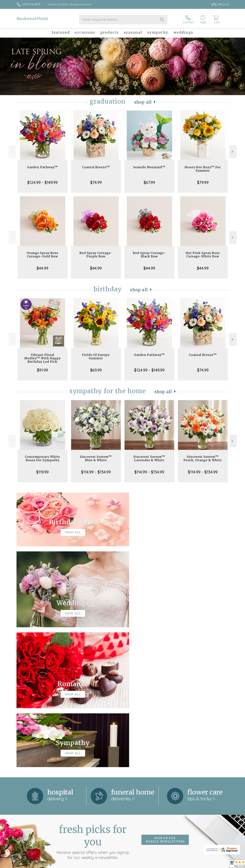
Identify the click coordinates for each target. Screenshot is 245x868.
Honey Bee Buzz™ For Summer (203, 169)
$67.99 (149, 182)
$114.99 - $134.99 (96, 472)
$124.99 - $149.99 (42, 182)
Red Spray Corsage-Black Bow (149, 255)
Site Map (220, 864)
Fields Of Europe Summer (96, 357)
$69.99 (96, 370)
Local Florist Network (199, 864)
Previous (12, 152)
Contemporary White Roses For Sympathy (42, 458)
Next (233, 152)
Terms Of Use (155, 864)
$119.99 (42, 472)
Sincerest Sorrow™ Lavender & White (149, 458)
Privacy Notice (175, 864)
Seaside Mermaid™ (149, 167)
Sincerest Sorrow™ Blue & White (96, 458)
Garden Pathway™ (42, 167)
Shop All (143, 102)
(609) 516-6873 (31, 4)
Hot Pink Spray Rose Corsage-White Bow (203, 255)
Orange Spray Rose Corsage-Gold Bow (43, 255)
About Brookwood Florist (34, 744)
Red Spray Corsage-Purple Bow (96, 255)
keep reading (145, 751)
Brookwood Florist (32, 19)
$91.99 (42, 370)
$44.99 (42, 268)
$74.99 (96, 182)
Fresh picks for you (93, 702)
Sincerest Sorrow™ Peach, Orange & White (203, 458)
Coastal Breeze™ (96, 167)
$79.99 (203, 182)
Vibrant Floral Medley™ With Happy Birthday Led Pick (42, 358)
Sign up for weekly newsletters (165, 700)
